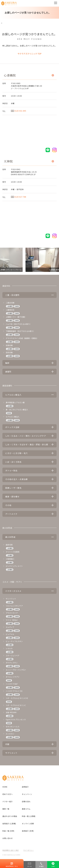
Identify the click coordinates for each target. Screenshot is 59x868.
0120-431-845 (18, 111)
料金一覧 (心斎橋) (29, 816)
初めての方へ (8, 794)
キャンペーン (27, 794)
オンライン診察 (28, 824)
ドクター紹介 (7, 802)
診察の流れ (26, 802)
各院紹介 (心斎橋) (9, 824)
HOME (5, 787)
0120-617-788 (18, 197)
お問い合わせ (8, 838)
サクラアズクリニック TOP (29, 54)
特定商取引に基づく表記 (11, 850)
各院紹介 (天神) (28, 831)
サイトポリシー (29, 850)
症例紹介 (25, 787)
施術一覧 (6, 809)
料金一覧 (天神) (8, 831)
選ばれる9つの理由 (10, 816)
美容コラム (26, 809)
